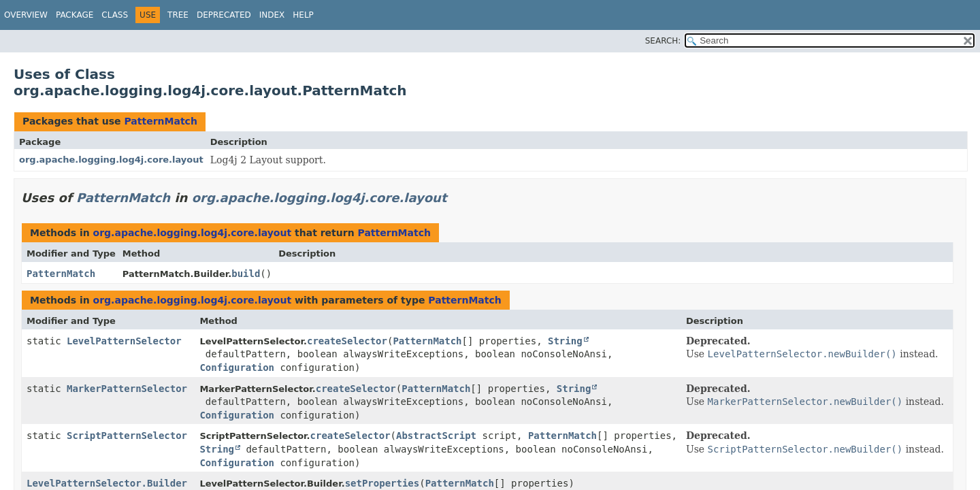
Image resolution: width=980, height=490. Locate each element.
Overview (26, 15)
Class (115, 15)
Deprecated (224, 15)
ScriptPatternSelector (127, 436)
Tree (178, 15)
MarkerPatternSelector (127, 389)
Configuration (237, 367)
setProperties (382, 483)
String (565, 341)
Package (75, 15)
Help (303, 15)
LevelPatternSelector (124, 341)
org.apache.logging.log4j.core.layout (111, 160)
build (246, 274)
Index (272, 15)
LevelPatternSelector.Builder (107, 483)
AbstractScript (436, 436)
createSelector (347, 341)
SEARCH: (663, 41)
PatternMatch (160, 121)
